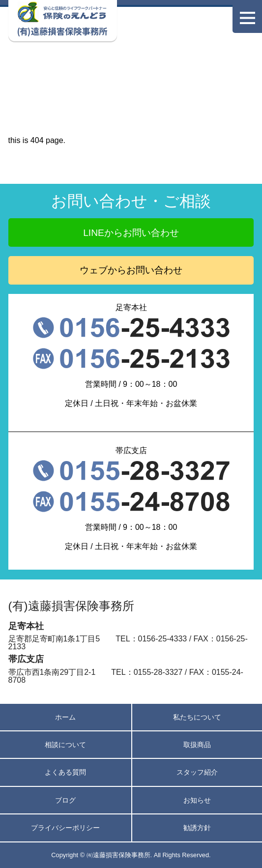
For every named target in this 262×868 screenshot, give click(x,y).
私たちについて (197, 717)
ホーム (65, 717)
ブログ (65, 800)
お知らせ (197, 800)
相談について (65, 745)
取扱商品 (197, 745)
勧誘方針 (197, 828)
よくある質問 (65, 772)
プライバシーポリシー (65, 828)
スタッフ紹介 (197, 772)
